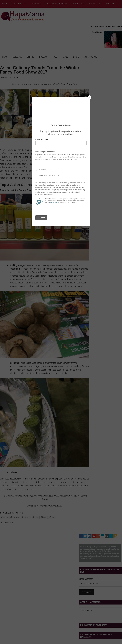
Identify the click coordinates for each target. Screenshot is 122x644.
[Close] (90, 97)
